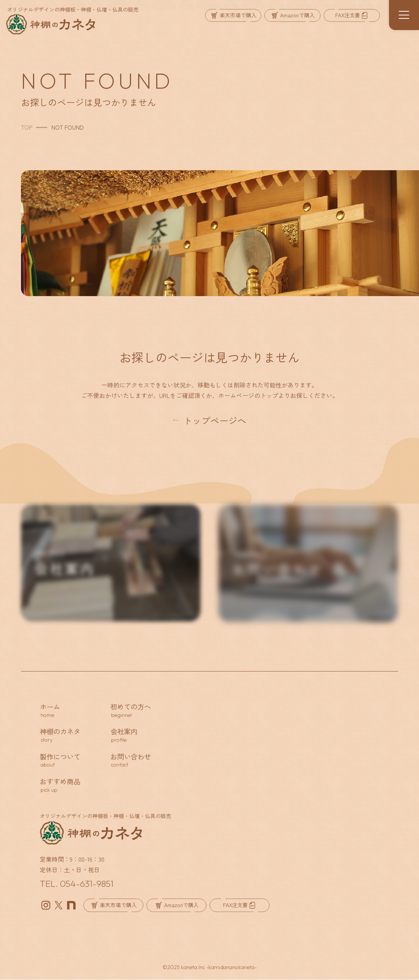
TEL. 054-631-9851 (77, 884)
